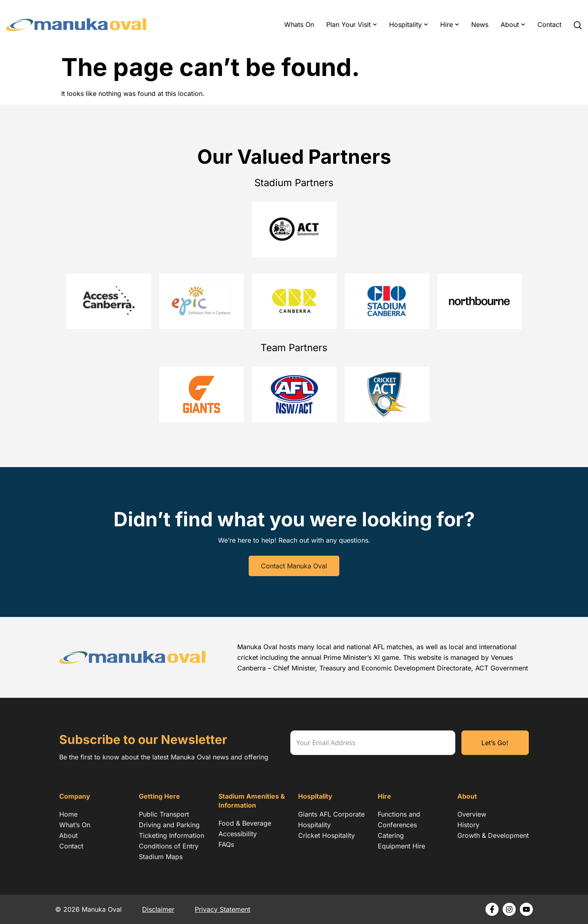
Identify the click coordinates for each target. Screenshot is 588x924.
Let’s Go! (495, 743)
